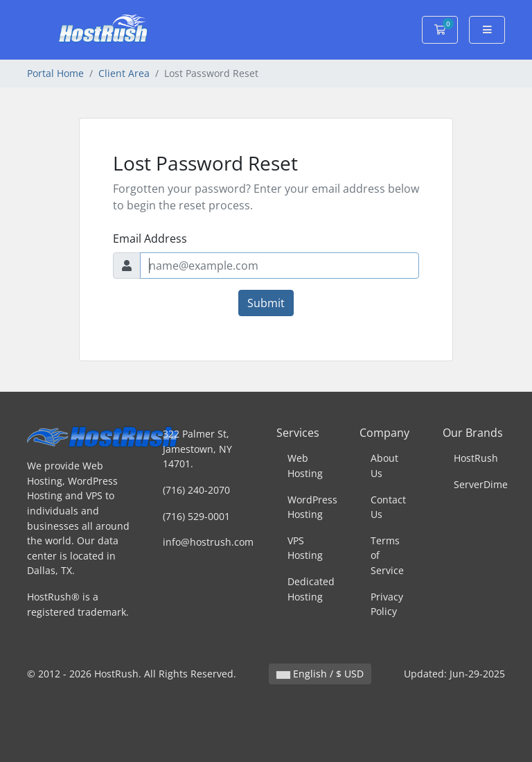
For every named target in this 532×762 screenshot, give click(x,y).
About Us (384, 466)
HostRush (476, 458)
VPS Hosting (305, 548)
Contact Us (388, 507)
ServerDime (481, 484)
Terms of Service (387, 555)
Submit (266, 303)
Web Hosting (305, 466)
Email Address (150, 239)
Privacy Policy (387, 604)
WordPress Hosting (312, 507)
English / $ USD (320, 674)
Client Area (124, 73)
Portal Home (55, 73)
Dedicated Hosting (311, 589)
